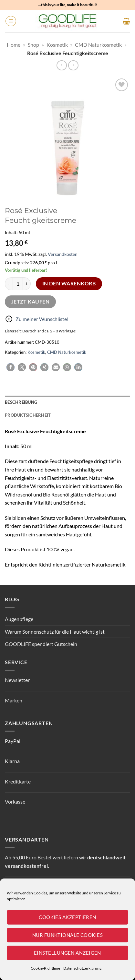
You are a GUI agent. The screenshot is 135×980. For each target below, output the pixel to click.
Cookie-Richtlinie (45, 968)
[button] (11, 21)
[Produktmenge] (18, 284)
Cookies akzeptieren (67, 917)
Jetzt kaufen (31, 302)
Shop (33, 45)
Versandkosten (63, 254)
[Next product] (62, 65)
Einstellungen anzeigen (67, 953)
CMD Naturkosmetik (98, 45)
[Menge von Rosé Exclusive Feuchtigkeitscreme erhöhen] (27, 284)
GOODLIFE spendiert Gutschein (41, 644)
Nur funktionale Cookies (67, 935)
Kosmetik (57, 45)
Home (14, 45)
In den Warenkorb (69, 283)
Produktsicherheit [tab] (28, 415)
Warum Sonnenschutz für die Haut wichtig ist (55, 632)
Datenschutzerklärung (82, 968)
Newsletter (17, 680)
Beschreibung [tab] (21, 402)
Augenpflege (19, 619)
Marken (14, 700)
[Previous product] (73, 65)
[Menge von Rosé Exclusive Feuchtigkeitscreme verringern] (9, 284)
